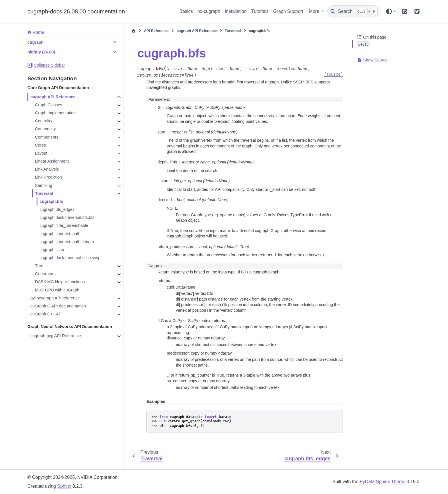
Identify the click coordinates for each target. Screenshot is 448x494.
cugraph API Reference (53, 97)
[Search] (354, 11)
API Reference (156, 31)
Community (45, 129)
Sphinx (64, 486)
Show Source (372, 60)
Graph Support (288, 11)
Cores (40, 145)
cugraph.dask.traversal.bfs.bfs (67, 217)
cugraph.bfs (51, 201)
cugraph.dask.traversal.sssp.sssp (70, 258)
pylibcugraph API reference (55, 298)
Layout (41, 153)
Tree (39, 266)
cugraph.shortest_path (60, 234)
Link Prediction (48, 177)
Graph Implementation (55, 113)
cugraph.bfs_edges (57, 209)
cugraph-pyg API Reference (56, 336)
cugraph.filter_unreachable (64, 225)
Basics (186, 11)
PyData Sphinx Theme (383, 482)
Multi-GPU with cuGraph (57, 290)
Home (38, 32)
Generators (45, 274)
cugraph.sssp (52, 250)
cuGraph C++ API (46, 314)
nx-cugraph (209, 11)
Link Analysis (47, 169)
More (315, 11)
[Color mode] (391, 11)
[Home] (133, 31)
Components (47, 137)
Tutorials (260, 11)
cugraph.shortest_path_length (67, 242)
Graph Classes (48, 105)
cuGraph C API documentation (58, 306)
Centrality (44, 121)
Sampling (43, 185)
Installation (236, 11)
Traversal (44, 193)
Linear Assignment (52, 161)
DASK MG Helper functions (60, 282)
